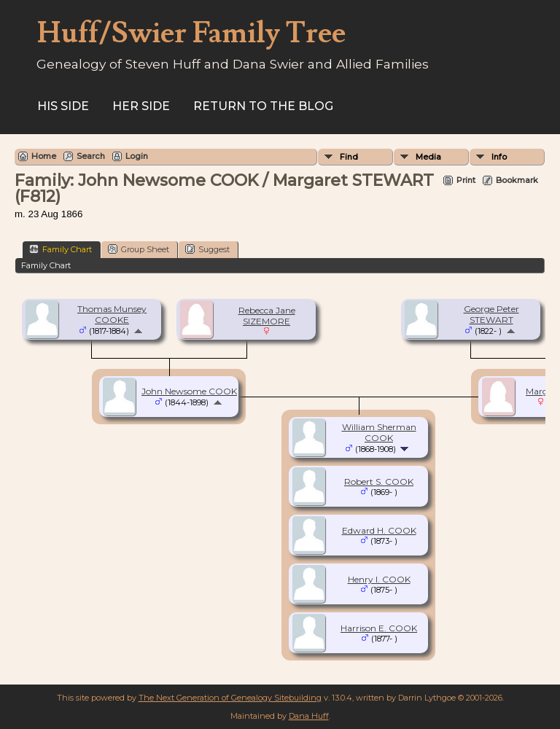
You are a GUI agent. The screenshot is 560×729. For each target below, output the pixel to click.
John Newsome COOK (189, 391)
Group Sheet (139, 249)
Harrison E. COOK (379, 628)
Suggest (207, 249)
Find (349, 157)
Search (91, 156)
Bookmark (517, 180)
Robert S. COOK (379, 482)
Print (466, 180)
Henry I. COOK (379, 579)
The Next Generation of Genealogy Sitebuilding (230, 698)
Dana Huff (309, 716)
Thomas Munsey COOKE (112, 314)
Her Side (141, 106)
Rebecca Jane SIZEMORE (267, 316)
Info (499, 157)
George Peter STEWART (491, 314)
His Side (63, 106)
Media (428, 157)
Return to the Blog (263, 106)
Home (44, 156)
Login (137, 156)
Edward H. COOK (379, 530)
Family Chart (61, 249)
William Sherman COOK (379, 432)
